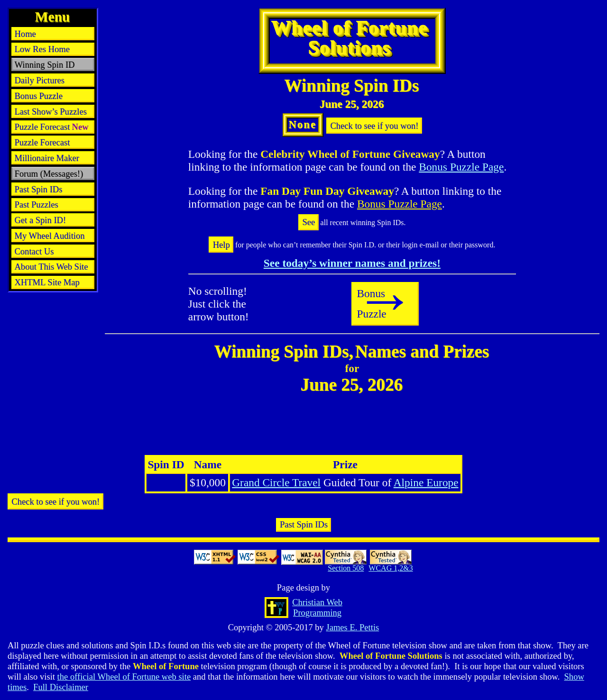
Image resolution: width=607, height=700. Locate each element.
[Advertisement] (53, 318)
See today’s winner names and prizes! (352, 263)
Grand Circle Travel (276, 482)
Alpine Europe (426, 482)
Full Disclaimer (61, 687)
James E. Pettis (352, 627)
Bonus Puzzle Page (461, 167)
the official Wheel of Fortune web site (124, 677)
